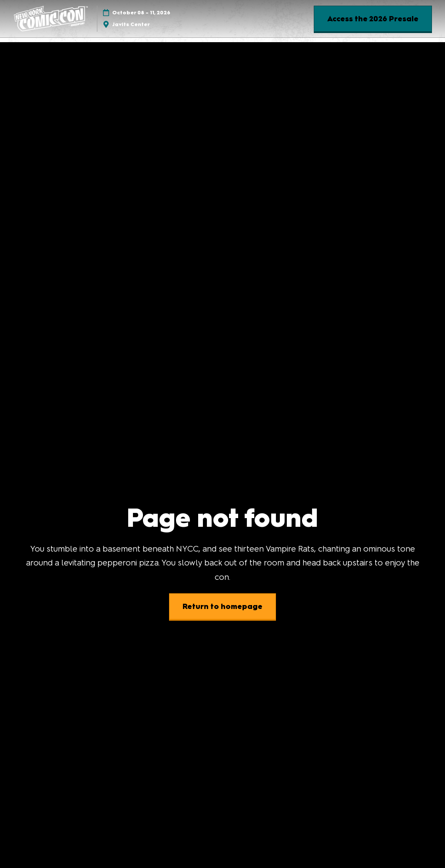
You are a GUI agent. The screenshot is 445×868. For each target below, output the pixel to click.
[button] (373, 19)
